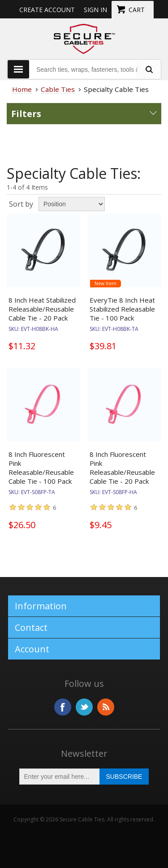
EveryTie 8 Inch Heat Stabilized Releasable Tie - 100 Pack (122, 309)
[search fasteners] (149, 69)
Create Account (47, 10)
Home (22, 89)
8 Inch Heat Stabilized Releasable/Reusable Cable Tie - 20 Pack (42, 309)
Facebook (63, 707)
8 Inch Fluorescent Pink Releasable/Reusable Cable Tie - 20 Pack (122, 468)
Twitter (84, 707)
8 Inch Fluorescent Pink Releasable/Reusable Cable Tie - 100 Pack (41, 468)
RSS (106, 707)
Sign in (95, 10)
